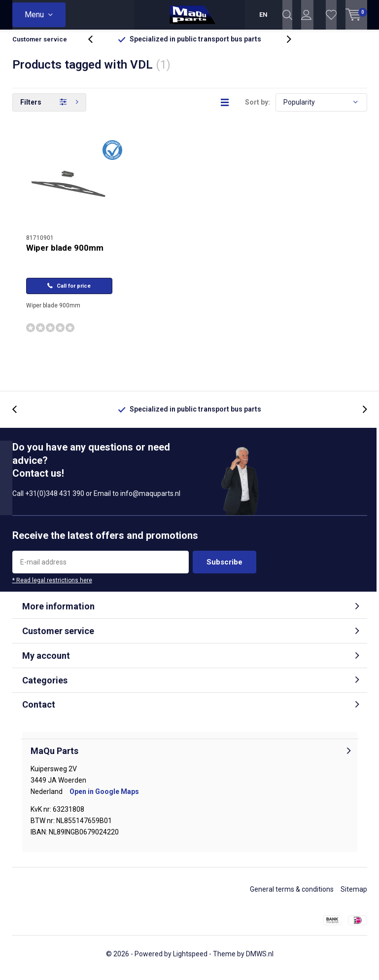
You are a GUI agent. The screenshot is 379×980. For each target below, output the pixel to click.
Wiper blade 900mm (65, 255)
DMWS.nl (260, 961)
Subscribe (224, 569)
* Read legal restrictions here (52, 588)
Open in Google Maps (104, 798)
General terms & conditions (292, 896)
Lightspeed (190, 961)
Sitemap (354, 896)
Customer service (40, 47)
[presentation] (96, 47)
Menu (34, 15)
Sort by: (258, 110)
